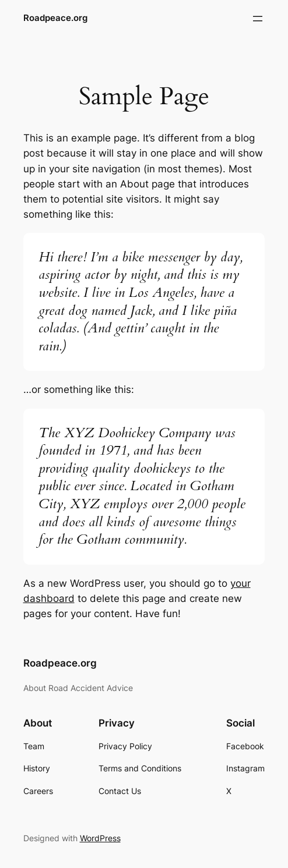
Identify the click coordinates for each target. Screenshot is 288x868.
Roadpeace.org (55, 18)
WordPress (100, 838)
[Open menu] (258, 19)
